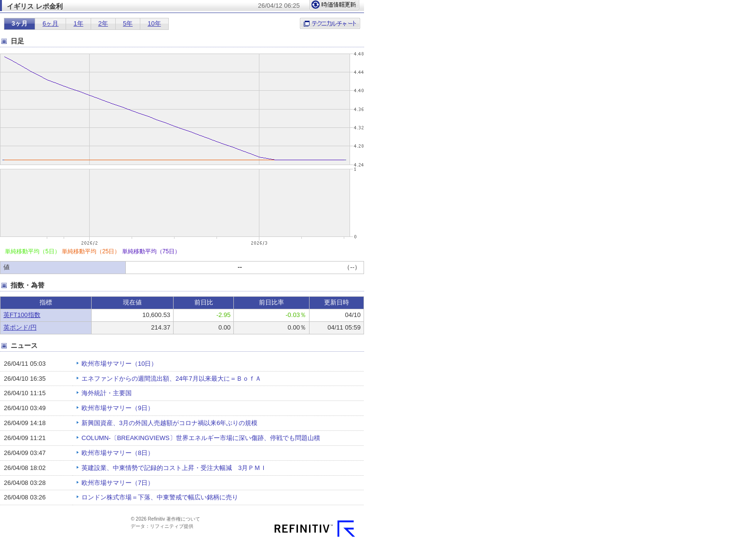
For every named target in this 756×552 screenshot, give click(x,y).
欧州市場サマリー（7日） (118, 483)
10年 (154, 23)
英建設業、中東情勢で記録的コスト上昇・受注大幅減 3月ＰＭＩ (177, 468)
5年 (128, 23)
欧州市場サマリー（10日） (119, 364)
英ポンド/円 (20, 327)
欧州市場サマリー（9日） (118, 408)
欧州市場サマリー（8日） (118, 453)
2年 (103, 23)
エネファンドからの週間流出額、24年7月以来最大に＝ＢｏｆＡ (171, 379)
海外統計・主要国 (107, 393)
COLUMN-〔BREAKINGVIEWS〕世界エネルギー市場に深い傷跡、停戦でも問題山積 (201, 438)
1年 (78, 23)
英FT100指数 (22, 315)
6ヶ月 (50, 23)
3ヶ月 (20, 23)
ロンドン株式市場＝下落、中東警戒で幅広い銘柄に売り (160, 497)
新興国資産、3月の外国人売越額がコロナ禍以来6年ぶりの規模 (169, 423)
